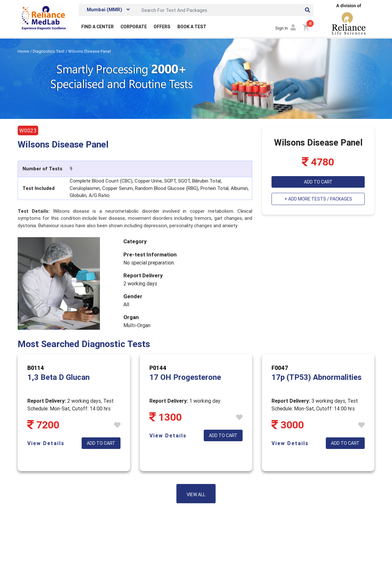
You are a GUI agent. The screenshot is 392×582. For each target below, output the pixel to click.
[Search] (226, 10)
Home (24, 51)
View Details (46, 443)
